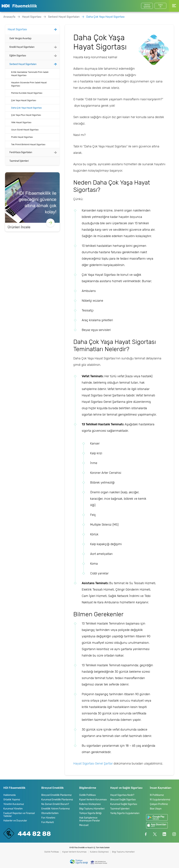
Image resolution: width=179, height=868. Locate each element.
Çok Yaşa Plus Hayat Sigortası (26, 115)
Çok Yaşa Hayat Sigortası (24, 100)
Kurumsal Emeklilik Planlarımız (57, 800)
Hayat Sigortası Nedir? (122, 795)
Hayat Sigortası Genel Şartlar (93, 764)
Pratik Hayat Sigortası (22, 137)
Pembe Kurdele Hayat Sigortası (27, 93)
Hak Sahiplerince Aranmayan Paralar (90, 819)
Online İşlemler (147, 6)
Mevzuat (84, 825)
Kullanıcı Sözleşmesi (90, 804)
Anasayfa (9, 17)
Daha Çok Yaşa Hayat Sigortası (105, 17)
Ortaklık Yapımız (12, 800)
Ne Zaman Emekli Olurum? (55, 804)
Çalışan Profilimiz (159, 804)
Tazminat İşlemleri (19, 161)
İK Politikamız (157, 795)
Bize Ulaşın (156, 809)
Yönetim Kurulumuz (14, 804)
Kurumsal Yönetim (13, 809)
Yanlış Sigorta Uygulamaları (125, 813)
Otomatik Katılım (50, 813)
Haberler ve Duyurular (15, 821)
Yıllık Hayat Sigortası (21, 122)
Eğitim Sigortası (18, 56)
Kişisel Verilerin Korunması (93, 800)
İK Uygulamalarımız (160, 800)
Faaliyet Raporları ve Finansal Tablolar (19, 815)
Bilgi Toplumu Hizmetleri (92, 809)
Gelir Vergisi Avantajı (20, 38)
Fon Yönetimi (48, 818)
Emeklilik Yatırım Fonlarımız (56, 809)
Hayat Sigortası (32, 17)
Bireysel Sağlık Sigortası (123, 800)
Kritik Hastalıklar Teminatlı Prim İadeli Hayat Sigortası (30, 74)
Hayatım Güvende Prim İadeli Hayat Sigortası (29, 84)
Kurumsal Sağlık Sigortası (124, 804)
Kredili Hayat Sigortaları (22, 47)
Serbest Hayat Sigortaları (64, 17)
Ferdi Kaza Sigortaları (21, 152)
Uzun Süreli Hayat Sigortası (25, 130)
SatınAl (161, 6)
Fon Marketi (48, 822)
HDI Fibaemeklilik (19, 6)
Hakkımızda (10, 795)
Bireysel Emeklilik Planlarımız (56, 795)
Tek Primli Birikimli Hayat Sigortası (28, 144)
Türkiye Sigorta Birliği (90, 813)
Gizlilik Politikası (87, 795)
